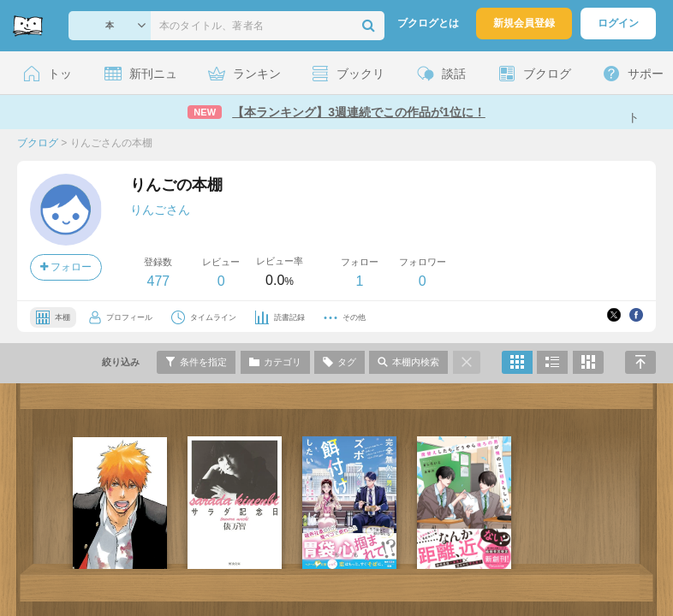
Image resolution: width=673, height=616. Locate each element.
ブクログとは (428, 23)
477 (158, 281)
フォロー (66, 267)
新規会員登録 (524, 23)
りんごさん (160, 210)
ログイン (618, 23)
